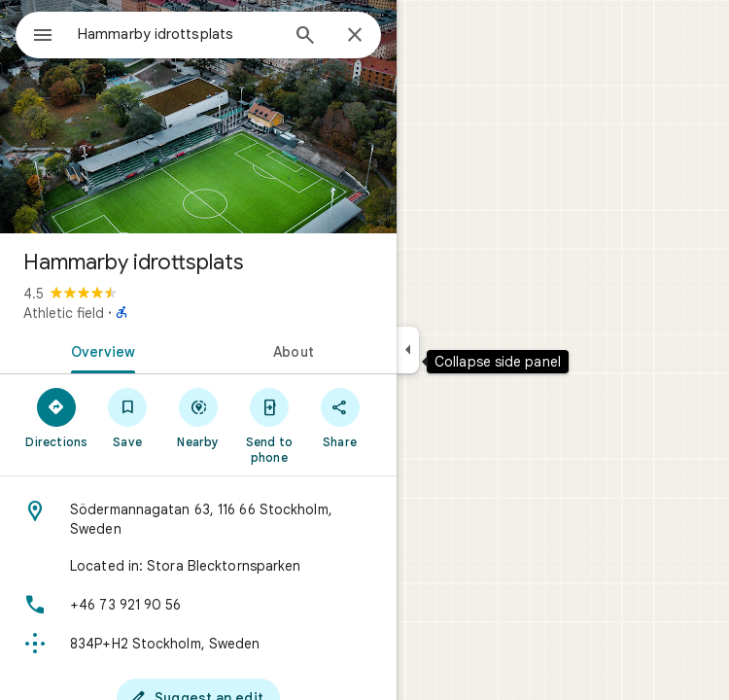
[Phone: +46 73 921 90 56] (198, 605)
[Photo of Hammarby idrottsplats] (198, 117)
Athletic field (64, 313)
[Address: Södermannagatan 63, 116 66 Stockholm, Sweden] (198, 519)
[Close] (355, 36)
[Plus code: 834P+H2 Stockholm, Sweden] (198, 644)
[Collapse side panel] (408, 350)
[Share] (340, 417)
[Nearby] (199, 417)
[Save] (128, 417)
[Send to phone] (269, 425)
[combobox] (178, 34)
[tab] (99, 350)
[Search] (305, 37)
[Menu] (43, 37)
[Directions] (57, 417)
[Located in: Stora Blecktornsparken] (198, 566)
